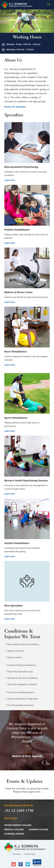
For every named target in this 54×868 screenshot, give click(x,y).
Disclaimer (17, 854)
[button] (4, 21)
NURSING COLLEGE (38, 830)
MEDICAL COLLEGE (14, 830)
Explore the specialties (15, 107)
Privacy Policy (30, 854)
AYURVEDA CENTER (14, 834)
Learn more (10, 180)
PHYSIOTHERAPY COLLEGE (18, 825)
